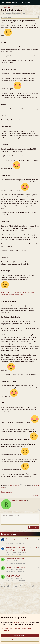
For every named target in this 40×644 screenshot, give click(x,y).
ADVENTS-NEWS (13, 576)
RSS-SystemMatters (11, 541)
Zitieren (37, 496)
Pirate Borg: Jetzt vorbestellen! (18, 539)
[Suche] (37, 3)
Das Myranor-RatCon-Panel (17, 559)
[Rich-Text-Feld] (20, 519)
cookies (16, 622)
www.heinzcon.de (7, 481)
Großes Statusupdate (14, 485)
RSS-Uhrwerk (7, 13)
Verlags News (22, 541)
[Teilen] (38, 17)
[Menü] (3, 3)
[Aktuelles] (33, 3)
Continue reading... (7, 492)
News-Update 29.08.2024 (16, 567)
